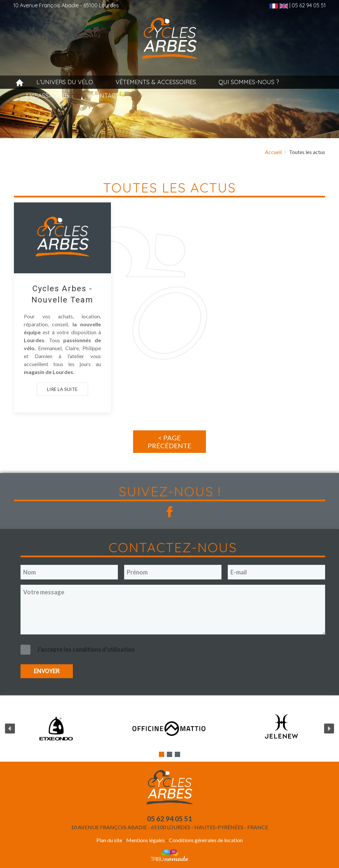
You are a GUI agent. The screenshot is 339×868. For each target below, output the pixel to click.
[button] (10, 729)
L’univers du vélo (65, 82)
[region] (169, 729)
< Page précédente (169, 442)
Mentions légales (145, 840)
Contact (105, 96)
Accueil (273, 152)
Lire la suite (62, 389)
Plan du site (109, 840)
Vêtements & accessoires (156, 82)
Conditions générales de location (206, 840)
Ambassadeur (47, 96)
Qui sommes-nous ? (249, 82)
